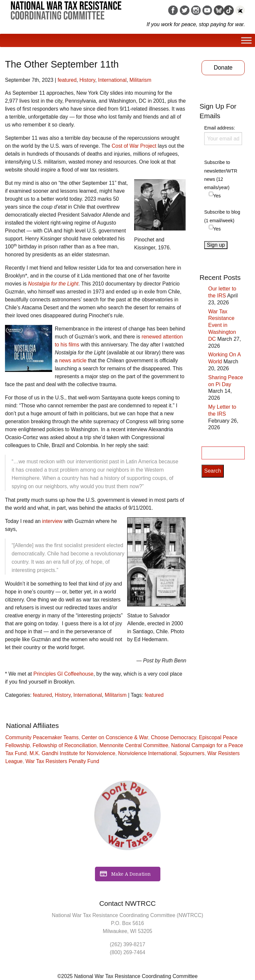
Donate (223, 68)
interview (52, 521)
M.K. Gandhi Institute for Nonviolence (72, 753)
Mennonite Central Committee (134, 745)
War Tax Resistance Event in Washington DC (222, 325)
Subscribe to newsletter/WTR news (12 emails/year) (221, 175)
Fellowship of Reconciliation (64, 745)
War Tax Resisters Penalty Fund (62, 761)
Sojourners (192, 753)
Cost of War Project (134, 146)
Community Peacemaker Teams (42, 737)
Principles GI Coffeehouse (64, 674)
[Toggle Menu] (246, 40)
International (112, 80)
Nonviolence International (147, 753)
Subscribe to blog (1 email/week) (222, 216)
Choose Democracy (174, 737)
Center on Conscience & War (115, 737)
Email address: (223, 135)
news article (73, 361)
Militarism (140, 80)
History (87, 80)
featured (67, 80)
